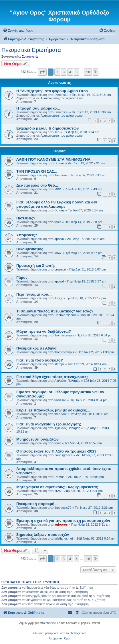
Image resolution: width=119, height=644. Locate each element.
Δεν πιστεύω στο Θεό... (37, 185)
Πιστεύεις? (26, 218)
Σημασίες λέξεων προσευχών (43, 535)
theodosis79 (63, 508)
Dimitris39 (61, 95)
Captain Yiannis (65, 315)
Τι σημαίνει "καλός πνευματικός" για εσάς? (55, 311)
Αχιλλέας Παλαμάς (67, 381)
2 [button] (57, 72)
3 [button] (64, 72)
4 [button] (70, 72)
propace (60, 269)
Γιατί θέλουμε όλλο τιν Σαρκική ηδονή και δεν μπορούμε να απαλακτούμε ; (57, 204)
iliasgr (58, 298)
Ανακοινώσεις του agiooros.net (62, 98)
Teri (57, 132)
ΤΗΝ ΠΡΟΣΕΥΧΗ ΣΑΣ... (37, 171)
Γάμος (22, 277)
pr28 (57, 491)
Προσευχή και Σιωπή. (36, 266)
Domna (59, 163)
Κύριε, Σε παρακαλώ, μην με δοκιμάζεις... (53, 410)
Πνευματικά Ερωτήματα (31, 50)
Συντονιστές (30, 56)
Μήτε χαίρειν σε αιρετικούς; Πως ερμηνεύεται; (57, 487)
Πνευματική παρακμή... (37, 504)
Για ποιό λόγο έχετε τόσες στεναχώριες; (52, 377)
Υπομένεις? (27, 235)
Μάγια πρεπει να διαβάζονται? (44, 331)
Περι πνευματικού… (34, 294)
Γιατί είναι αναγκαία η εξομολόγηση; (49, 424)
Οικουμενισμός (30, 249)
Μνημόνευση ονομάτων (37, 439)
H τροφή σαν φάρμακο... (38, 108)
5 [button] (77, 72)
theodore (61, 175)
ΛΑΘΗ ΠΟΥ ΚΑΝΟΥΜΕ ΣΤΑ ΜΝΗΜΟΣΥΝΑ (53, 159)
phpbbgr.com (78, 633)
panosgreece (64, 455)
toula (58, 222)
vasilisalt (60, 400)
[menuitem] (18, 31)
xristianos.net (64, 538)
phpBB (50, 623)
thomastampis (64, 335)
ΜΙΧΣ (58, 189)
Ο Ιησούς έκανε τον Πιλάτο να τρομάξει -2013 (56, 451)
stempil (59, 364)
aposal (59, 239)
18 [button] (88, 72)
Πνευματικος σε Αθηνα (36, 348)
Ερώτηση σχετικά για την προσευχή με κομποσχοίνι (63, 521)
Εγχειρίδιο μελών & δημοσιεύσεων (47, 128)
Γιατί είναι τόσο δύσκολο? (40, 360)
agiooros (61, 524)
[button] (42, 72)
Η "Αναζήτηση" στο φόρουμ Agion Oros (52, 91)
